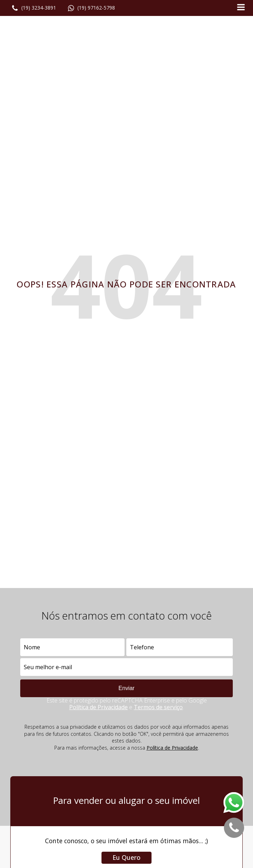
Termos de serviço (158, 707)
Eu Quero (126, 857)
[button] (34, 8)
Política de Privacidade (98, 707)
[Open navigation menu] (241, 8)
